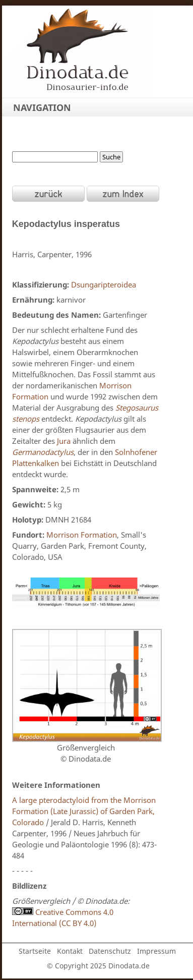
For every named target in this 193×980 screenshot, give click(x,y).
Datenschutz (110, 951)
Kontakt (70, 951)
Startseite (35, 951)
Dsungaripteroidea (104, 284)
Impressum (156, 951)
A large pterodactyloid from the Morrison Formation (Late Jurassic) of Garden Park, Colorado (84, 811)
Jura (64, 441)
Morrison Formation (82, 535)
